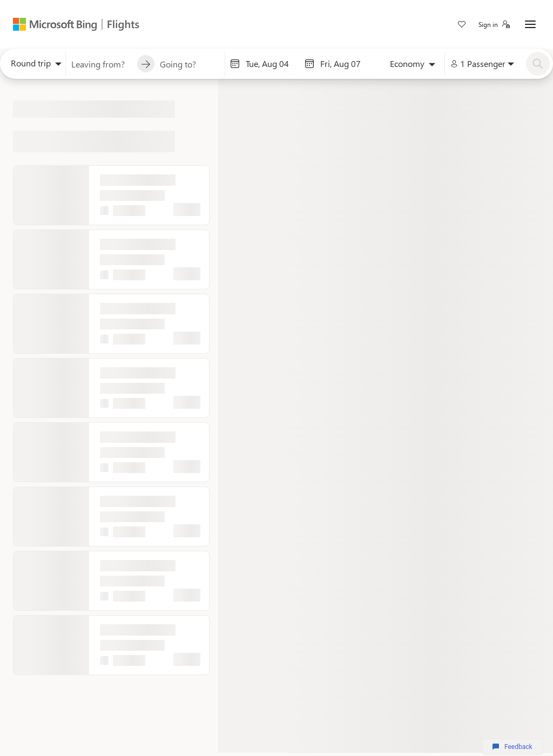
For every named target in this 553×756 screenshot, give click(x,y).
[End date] (347, 64)
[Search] (538, 64)
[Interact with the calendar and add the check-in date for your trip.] (235, 64)
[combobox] (33, 66)
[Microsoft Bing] (56, 24)
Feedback (512, 747)
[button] (494, 24)
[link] (462, 25)
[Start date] (272, 64)
